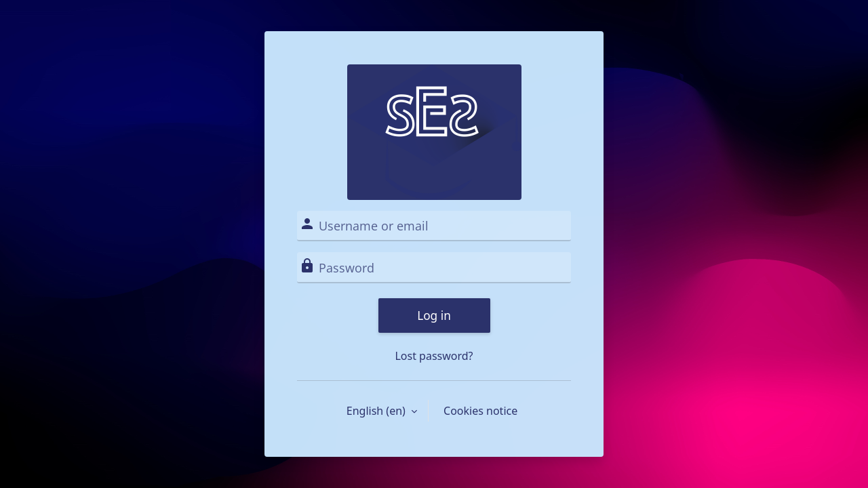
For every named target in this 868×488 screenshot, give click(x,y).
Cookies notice (480, 411)
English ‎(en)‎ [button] (377, 411)
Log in (434, 316)
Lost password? (434, 356)
